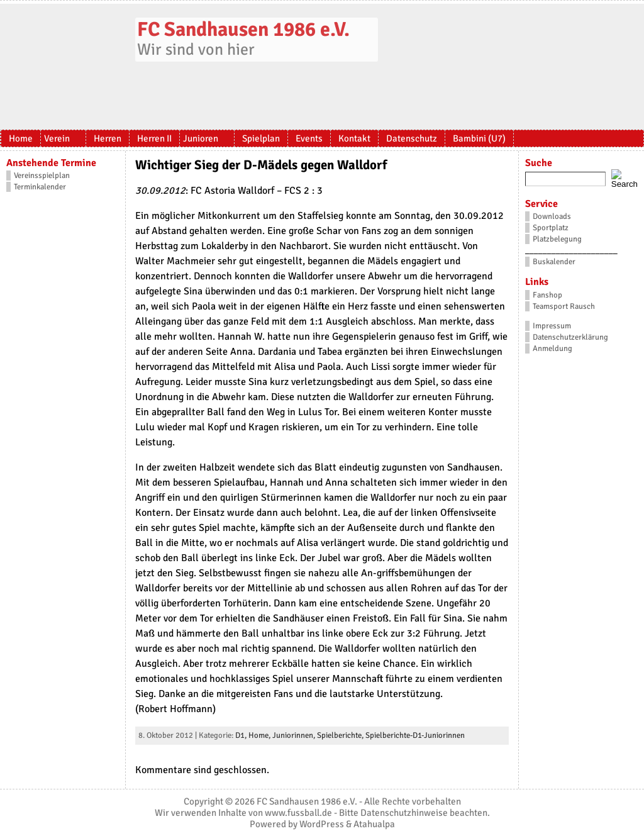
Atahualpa (374, 824)
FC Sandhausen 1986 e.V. (243, 29)
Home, (260, 735)
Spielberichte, (341, 735)
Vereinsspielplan (42, 176)
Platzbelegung (557, 239)
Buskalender (554, 262)
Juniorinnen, (295, 735)
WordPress (322, 824)
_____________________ (571, 250)
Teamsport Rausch (564, 306)
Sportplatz (551, 228)
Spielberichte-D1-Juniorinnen (415, 735)
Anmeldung (552, 348)
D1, (242, 735)
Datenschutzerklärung (570, 337)
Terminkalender (40, 187)
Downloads (552, 216)
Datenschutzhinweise (404, 813)
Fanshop (547, 295)
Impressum (552, 326)
